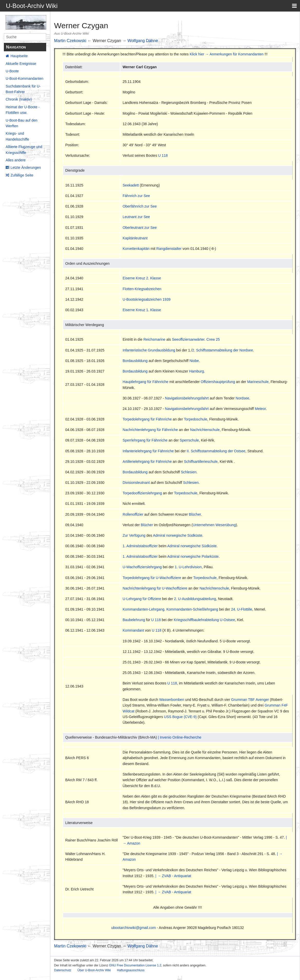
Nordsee (242, 398)
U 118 (163, 155)
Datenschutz (63, 970)
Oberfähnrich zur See (140, 206)
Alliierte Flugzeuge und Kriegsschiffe (24, 150)
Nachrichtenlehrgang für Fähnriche (150, 430)
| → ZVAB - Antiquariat (173, 876)
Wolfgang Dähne (143, 41)
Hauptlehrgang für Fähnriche (146, 382)
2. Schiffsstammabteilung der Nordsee (223, 350)
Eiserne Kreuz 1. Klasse (142, 310)
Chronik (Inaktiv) (19, 99)
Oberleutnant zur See (140, 228)
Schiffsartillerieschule (201, 462)
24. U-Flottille (241, 609)
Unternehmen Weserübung (214, 525)
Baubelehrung (134, 620)
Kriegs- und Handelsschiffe (17, 136)
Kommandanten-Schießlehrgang (192, 609)
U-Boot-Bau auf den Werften (22, 123)
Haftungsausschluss (131, 970)
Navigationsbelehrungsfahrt (187, 398)
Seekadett (131, 185)
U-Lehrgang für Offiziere (142, 599)
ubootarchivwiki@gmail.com (133, 928)
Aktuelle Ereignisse (21, 64)
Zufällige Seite (22, 175)
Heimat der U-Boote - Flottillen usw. (23, 110)
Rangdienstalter (169, 249)
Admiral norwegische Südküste (178, 535)
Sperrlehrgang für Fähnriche (145, 440)
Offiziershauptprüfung (218, 382)
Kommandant (133, 630)
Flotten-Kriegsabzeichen (142, 289)
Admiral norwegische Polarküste (193, 556)
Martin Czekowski (70, 41)
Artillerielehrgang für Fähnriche (147, 462)
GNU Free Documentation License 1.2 (135, 965)
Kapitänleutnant (135, 238)
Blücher (195, 514)
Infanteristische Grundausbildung (149, 350)
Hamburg (197, 371)
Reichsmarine (154, 339)
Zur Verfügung (134, 535)
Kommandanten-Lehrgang (144, 609)
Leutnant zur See (136, 217)
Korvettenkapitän (136, 249)
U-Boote (12, 71)
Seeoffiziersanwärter (188, 339)
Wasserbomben (172, 700)
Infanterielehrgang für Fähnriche (148, 451)
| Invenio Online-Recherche (180, 737)
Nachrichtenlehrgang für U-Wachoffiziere (155, 588)
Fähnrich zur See (136, 196)
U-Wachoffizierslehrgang (142, 567)
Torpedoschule (195, 419)
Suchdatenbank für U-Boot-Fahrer (23, 89)
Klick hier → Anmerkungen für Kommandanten (227, 54)
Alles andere (16, 160)
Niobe (194, 361)
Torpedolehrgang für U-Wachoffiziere (152, 578)
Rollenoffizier (133, 514)
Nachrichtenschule (205, 430)
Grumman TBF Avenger (250, 700)
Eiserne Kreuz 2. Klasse (142, 278)
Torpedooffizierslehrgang (142, 493)
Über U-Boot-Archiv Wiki (94, 970)
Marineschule (258, 382)
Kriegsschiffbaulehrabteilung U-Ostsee (204, 620)
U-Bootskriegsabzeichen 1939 (147, 299)
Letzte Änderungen (26, 168)
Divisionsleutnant (136, 483)
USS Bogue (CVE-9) (180, 717)
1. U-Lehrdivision (188, 567)
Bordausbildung (135, 361)
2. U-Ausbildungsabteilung (195, 599)
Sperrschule (189, 440)
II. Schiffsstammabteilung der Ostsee (216, 451)
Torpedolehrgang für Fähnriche (147, 419)
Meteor (260, 409)
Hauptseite (19, 56)
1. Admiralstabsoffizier (140, 546)
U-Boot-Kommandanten (25, 79)
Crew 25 (213, 339)
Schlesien (189, 472)
